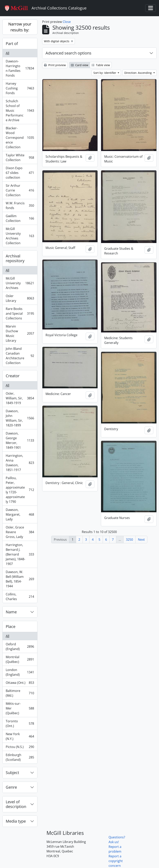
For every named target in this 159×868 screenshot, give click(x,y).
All (7, 53)
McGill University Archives (20, 283)
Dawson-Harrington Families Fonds (20, 68)
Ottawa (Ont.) (20, 684)
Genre (11, 787)
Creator (13, 376)
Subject (12, 773)
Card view (80, 65)
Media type (16, 821)
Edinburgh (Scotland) (20, 757)
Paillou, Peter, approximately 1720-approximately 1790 (20, 490)
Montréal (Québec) (20, 659)
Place (11, 626)
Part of (12, 44)
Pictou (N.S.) (20, 748)
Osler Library (20, 298)
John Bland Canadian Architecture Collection (20, 356)
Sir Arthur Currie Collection (20, 190)
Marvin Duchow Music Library (20, 333)
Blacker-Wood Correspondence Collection (20, 138)
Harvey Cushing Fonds (20, 88)
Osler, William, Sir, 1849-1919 (20, 398)
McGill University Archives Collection (20, 236)
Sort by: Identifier (105, 73)
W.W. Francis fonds (20, 206)
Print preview (55, 65)
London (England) (20, 672)
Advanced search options (68, 53)
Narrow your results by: (20, 27)
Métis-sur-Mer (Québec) (20, 708)
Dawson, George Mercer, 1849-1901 (20, 440)
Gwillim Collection (20, 218)
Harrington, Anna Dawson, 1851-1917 (20, 463)
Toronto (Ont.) (20, 723)
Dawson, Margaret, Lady (20, 514)
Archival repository (15, 258)
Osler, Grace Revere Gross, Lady (20, 532)
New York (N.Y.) (20, 736)
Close (67, 22)
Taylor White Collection (20, 158)
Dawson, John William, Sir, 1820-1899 (20, 418)
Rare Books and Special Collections (20, 313)
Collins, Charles (20, 597)
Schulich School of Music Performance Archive (20, 111)
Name (11, 612)
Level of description (16, 804)
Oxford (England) (20, 647)
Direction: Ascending (138, 73)
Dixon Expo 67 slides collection (20, 173)
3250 (129, 540)
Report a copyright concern (116, 861)
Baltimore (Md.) (20, 693)
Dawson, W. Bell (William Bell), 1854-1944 (20, 579)
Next (141, 540)
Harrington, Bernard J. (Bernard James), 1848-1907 (20, 554)
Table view (101, 65)
